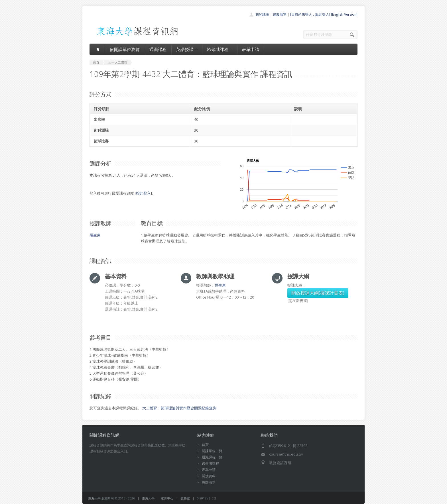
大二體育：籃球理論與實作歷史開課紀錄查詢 (179, 408)
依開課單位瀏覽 (125, 49)
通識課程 (158, 49)
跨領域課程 (220, 49)
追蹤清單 (280, 14)
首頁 (205, 445)
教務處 (185, 498)
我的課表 (262, 14)
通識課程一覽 (212, 457)
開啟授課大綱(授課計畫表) (318, 293)
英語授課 (187, 49)
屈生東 (95, 235)
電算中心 (167, 498)
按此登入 (143, 193)
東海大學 (94, 498)
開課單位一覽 (212, 451)
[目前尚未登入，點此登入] (310, 14)
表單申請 (251, 49)
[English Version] (344, 14)
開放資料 (209, 476)
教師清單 (209, 482)
